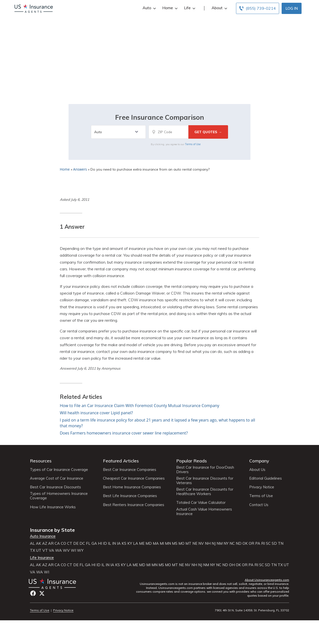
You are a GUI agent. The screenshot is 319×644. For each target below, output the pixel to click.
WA (58, 550)
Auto (149, 8)
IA (119, 543)
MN (168, 543)
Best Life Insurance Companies (130, 496)
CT (70, 543)
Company (259, 461)
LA (136, 543)
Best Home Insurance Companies (132, 487)
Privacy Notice (262, 487)
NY (226, 543)
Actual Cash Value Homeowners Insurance (204, 512)
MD (149, 543)
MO (181, 543)
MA (156, 543)
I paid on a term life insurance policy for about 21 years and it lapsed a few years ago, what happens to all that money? (158, 423)
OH (232, 565)
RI (263, 543)
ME (142, 543)
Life (189, 8)
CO (63, 543)
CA (57, 543)
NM (220, 543)
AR (51, 543)
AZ (45, 543)
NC (232, 543)
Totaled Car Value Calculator (201, 503)
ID (105, 543)
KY (130, 543)
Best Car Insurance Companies (130, 470)
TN (281, 543)
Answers (80, 169)
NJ (214, 543)
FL (88, 543)
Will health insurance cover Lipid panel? (96, 413)
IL (110, 543)
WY (80, 550)
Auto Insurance (43, 536)
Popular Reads (192, 461)
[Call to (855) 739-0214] (258, 8)
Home (169, 8)
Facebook (33, 593)
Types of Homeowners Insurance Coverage (59, 496)
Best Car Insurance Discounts (55, 487)
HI (100, 543)
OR (251, 543)
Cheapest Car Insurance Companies (134, 478)
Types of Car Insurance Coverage (59, 470)
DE (76, 543)
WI (73, 550)
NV (201, 543)
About (219, 8)
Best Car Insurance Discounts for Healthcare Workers (205, 492)
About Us (257, 470)
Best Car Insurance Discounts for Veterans (205, 481)
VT (45, 550)
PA (258, 543)
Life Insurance (42, 558)
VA (51, 550)
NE (195, 543)
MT (188, 543)
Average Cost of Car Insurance (57, 478)
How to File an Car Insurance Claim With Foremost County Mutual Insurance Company (140, 406)
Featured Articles (121, 461)
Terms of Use (193, 144)
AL (32, 543)
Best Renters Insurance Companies (134, 505)
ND (239, 543)
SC (268, 543)
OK (245, 543)
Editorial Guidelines (266, 478)
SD (274, 543)
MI (162, 543)
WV (66, 550)
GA (94, 543)
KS (124, 543)
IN (114, 543)
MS (175, 543)
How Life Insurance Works (53, 507)
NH (208, 543)
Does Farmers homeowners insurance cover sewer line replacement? (124, 433)
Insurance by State (52, 530)
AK (39, 543)
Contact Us (259, 505)
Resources (41, 461)
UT (39, 550)
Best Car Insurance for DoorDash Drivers (205, 470)
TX (33, 550)
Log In (292, 8)
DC (82, 543)
